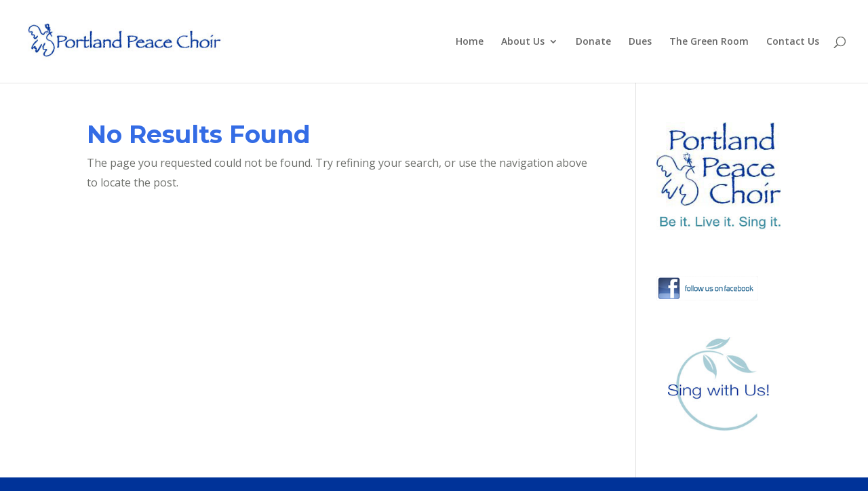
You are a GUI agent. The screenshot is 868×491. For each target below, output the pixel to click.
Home (470, 42)
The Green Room (709, 42)
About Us (523, 42)
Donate (593, 42)
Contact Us (793, 42)
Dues (640, 42)
